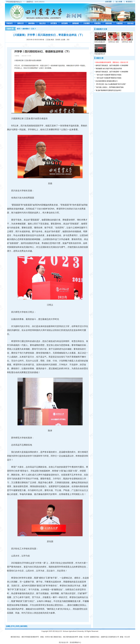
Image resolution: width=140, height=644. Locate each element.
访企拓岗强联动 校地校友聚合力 (107, 81)
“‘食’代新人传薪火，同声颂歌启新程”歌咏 (110, 87)
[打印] (13, 626)
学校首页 (9, 23)
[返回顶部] (24, 626)
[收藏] (8, 626)
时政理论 (97, 23)
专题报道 (119, 23)
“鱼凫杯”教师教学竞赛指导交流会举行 (108, 90)
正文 (33, 29)
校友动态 (131, 23)
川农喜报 (86, 23)
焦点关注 (43, 23)
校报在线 (109, 23)
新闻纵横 (76, 23)
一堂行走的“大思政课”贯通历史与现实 (108, 75)
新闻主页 (21, 23)
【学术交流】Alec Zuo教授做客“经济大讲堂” (111, 84)
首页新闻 (64, 23)
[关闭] (17, 626)
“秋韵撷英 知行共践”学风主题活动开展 (109, 69)
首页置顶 (54, 23)
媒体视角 (31, 23)
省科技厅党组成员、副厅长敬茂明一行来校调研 (112, 65)
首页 (18, 29)
